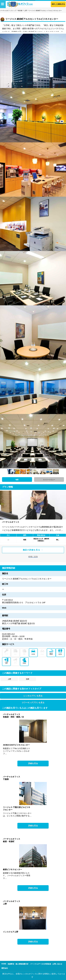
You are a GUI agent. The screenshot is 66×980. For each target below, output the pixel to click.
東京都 (20, 11)
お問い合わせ (57, 964)
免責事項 (11, 964)
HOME (4, 964)
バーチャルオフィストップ (8, 11)
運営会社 (5, 968)
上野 (26, 11)
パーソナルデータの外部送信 (40, 964)
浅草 (28, 679)
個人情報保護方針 (22, 964)
